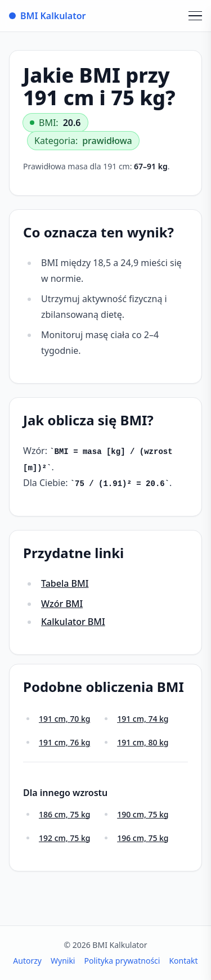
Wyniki (63, 961)
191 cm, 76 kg (64, 742)
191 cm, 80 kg (143, 742)
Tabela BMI (65, 583)
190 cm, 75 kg (143, 814)
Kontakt (183, 961)
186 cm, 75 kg (64, 814)
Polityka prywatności (122, 961)
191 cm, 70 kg (64, 719)
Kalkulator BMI (73, 622)
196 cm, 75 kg (143, 838)
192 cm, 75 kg (64, 838)
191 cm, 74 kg (143, 719)
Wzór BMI (62, 604)
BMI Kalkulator (48, 16)
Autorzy (27, 961)
